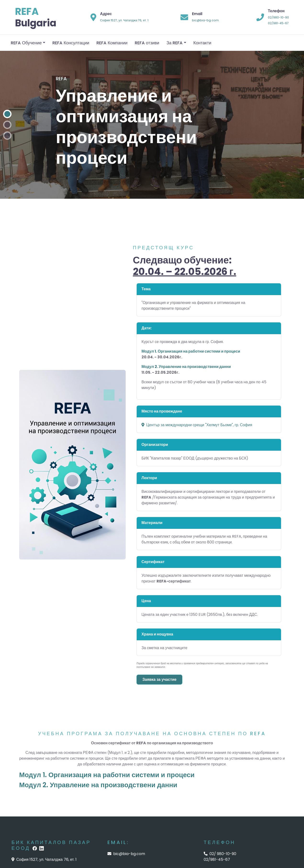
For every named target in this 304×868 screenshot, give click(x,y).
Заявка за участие (159, 679)
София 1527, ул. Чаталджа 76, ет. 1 (124, 20)
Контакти (202, 43)
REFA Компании (112, 43)
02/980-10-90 (278, 17)
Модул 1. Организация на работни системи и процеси (107, 775)
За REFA (175, 43)
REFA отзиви (147, 43)
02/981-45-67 (278, 23)
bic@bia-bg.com (205, 20)
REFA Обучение (26, 43)
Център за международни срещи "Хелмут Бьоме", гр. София (197, 425)
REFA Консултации (71, 43)
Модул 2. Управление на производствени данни (98, 785)
